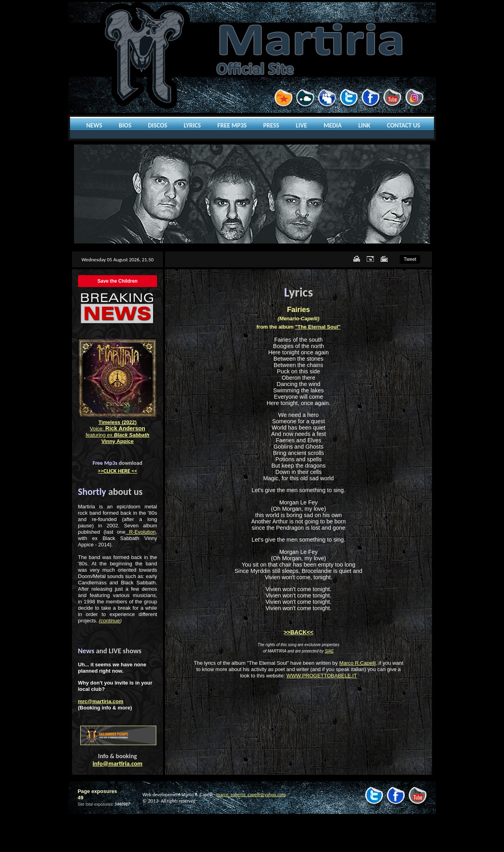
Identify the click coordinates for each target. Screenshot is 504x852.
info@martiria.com (117, 764)
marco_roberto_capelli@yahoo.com (251, 795)
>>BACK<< (298, 632)
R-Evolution (140, 532)
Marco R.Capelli (357, 663)
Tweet (410, 259)
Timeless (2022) (118, 422)
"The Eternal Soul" (318, 327)
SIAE (329, 651)
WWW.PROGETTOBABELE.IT (322, 676)
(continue (109, 621)
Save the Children (117, 281)
